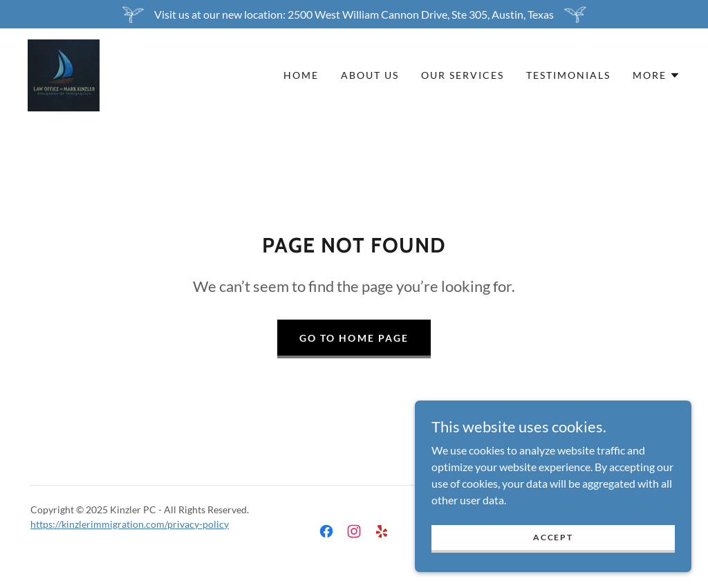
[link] (64, 74)
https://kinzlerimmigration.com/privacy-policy (130, 524)
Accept (553, 537)
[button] (656, 75)
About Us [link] (370, 75)
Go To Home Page (354, 338)
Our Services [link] (463, 75)
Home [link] (301, 75)
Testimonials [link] (568, 75)
